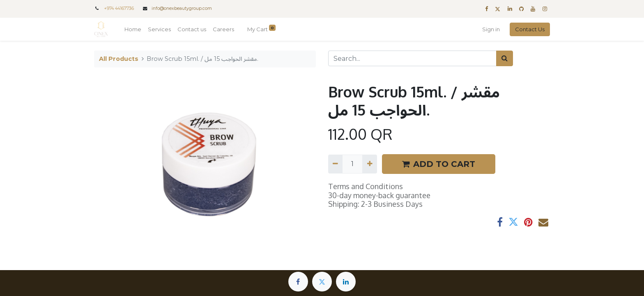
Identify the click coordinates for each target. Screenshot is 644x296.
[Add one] (369, 164)
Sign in (491, 29)
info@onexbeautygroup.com (182, 8)
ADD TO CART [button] (439, 164)
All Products (119, 59)
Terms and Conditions (366, 186)
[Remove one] (335, 164)
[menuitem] (133, 30)
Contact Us (530, 29)
